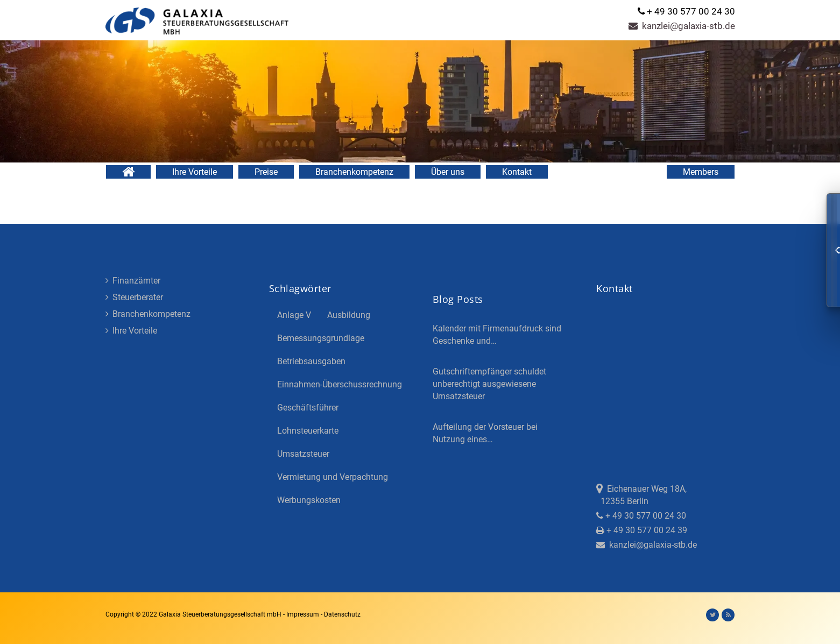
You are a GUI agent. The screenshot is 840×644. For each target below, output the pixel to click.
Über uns (448, 172)
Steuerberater (134, 297)
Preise (266, 172)
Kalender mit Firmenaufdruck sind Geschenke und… (497, 335)
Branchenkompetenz (354, 172)
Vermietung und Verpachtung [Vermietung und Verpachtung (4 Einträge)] (333, 477)
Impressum (303, 614)
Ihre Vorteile (195, 172)
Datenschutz (342, 614)
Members (701, 172)
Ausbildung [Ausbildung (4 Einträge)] (349, 315)
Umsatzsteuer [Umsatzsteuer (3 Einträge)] (303, 454)
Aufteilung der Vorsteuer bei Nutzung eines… (485, 433)
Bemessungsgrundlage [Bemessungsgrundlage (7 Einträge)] (321, 338)
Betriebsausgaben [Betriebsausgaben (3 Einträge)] (311, 361)
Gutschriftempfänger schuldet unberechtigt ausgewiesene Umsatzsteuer (489, 384)
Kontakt (517, 172)
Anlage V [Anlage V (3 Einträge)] (294, 315)
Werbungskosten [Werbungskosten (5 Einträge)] (309, 500)
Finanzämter (133, 281)
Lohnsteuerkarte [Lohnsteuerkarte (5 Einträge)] (308, 431)
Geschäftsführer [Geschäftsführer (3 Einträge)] (308, 408)
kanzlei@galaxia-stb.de (682, 26)
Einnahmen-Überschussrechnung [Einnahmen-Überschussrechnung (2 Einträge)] (340, 384)
